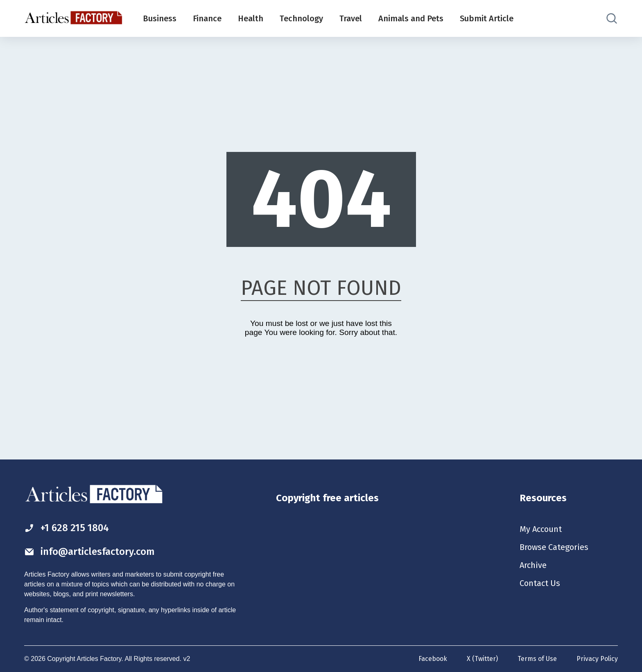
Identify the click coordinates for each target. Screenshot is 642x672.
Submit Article (487, 18)
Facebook (433, 659)
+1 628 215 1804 (67, 528)
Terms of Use (537, 659)
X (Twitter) (482, 659)
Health (251, 18)
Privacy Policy (597, 659)
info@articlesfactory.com (89, 552)
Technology (301, 18)
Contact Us (540, 583)
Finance (207, 18)
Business (160, 18)
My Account (541, 529)
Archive (533, 565)
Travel (351, 18)
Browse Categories (554, 547)
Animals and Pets (411, 18)
